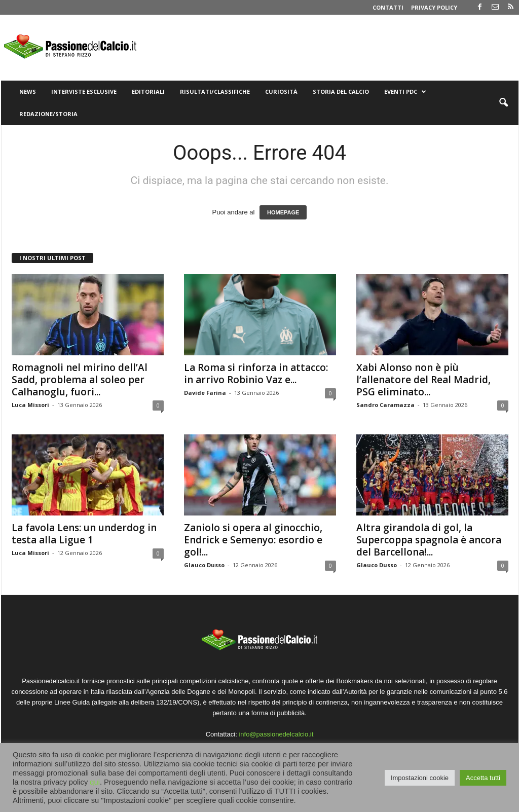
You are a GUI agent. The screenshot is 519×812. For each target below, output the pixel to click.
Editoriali (148, 91)
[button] (503, 103)
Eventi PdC (405, 92)
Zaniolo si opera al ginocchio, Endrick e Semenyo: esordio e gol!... (253, 540)
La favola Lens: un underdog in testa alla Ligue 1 (84, 534)
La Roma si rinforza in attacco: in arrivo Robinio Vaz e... (256, 374)
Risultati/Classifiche (215, 91)
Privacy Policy (434, 7)
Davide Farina (205, 393)
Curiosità (281, 91)
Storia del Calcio (341, 91)
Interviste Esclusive (84, 91)
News (28, 91)
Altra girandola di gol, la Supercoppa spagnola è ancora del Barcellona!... (429, 540)
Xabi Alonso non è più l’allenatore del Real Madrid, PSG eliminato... (423, 380)
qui (95, 782)
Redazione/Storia (48, 114)
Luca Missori (30, 405)
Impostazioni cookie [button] (420, 778)
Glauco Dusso (204, 565)
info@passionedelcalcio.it (276, 734)
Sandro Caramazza (385, 405)
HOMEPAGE (283, 212)
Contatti (388, 7)
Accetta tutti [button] (483, 778)
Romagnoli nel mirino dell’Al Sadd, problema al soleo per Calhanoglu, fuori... (80, 380)
